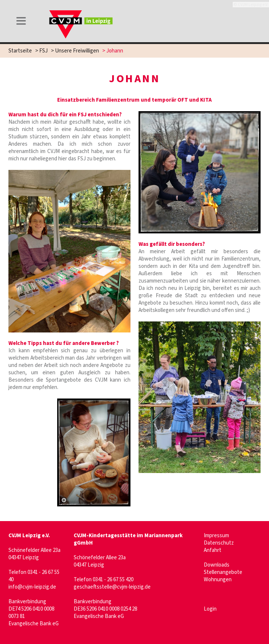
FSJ (43, 51)
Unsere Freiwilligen (77, 51)
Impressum (216, 536)
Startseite (20, 51)
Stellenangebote (223, 572)
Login (210, 609)
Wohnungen (218, 580)
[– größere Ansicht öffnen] (94, 452)
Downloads (217, 565)
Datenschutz (219, 543)
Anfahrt (213, 550)
